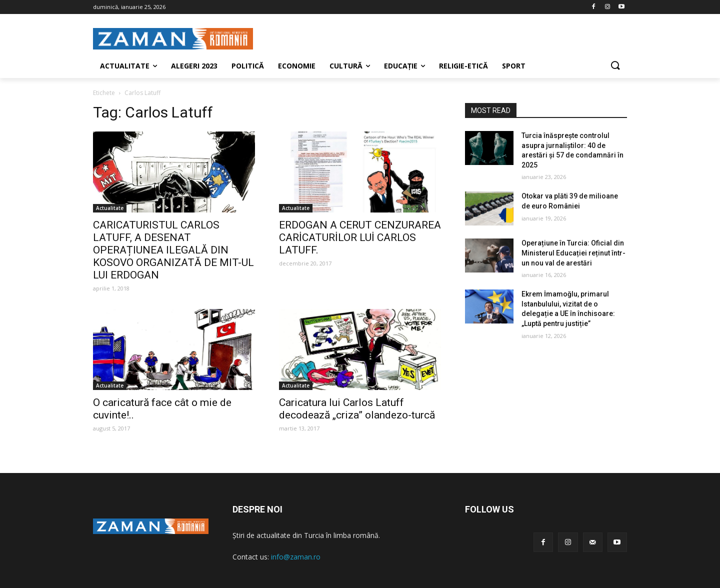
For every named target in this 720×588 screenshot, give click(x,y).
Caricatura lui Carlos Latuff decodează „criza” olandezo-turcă (357, 409)
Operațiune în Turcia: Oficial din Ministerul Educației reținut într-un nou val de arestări (573, 253)
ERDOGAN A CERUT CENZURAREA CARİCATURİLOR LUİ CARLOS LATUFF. (360, 237)
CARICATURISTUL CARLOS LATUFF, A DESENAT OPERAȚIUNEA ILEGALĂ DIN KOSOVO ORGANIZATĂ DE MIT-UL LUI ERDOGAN (173, 250)
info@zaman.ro (296, 557)
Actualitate (110, 208)
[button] (615, 66)
